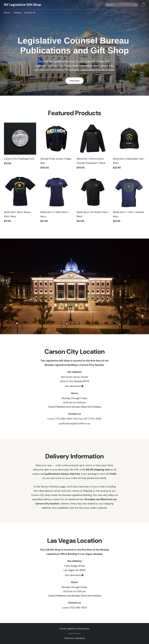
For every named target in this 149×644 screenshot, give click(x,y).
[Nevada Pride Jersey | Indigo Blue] (56, 147)
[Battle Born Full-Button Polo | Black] (93, 201)
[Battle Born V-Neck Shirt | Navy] (56, 201)
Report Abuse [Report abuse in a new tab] (74, 633)
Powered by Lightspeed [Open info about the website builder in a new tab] (75, 638)
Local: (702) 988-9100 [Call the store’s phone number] (74, 608)
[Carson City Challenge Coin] (20, 147)
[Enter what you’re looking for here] (122, 5)
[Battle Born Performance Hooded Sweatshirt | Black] (93, 147)
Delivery (18, 13)
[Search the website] (135, 5)
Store (7, 13)
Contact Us (30, 13)
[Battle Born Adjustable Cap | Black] (129, 147)
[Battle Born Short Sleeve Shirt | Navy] (20, 201)
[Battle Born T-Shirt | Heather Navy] (129, 201)
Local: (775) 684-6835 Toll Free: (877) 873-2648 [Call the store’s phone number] (74, 419)
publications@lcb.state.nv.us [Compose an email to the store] (74, 423)
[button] (23, 5)
